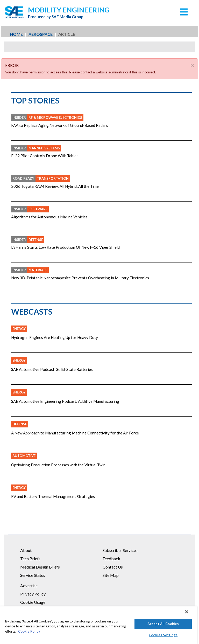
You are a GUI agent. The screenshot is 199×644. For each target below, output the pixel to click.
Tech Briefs (30, 559)
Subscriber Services (120, 550)
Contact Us (113, 567)
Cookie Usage (33, 602)
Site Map (111, 575)
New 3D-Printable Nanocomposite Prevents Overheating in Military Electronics (80, 278)
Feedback (111, 559)
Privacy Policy (33, 594)
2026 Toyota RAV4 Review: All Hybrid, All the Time (55, 186)
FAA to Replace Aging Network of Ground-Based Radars (60, 125)
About (26, 550)
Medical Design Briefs (40, 567)
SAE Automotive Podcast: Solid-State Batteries (52, 369)
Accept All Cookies (163, 624)
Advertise (29, 586)
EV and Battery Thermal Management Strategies (53, 496)
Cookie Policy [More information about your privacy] (29, 631)
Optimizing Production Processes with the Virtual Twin (58, 465)
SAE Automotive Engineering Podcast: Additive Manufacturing (65, 401)
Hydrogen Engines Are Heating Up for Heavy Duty (55, 337)
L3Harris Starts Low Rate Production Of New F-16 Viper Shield (65, 247)
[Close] (192, 65)
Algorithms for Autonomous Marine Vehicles (49, 217)
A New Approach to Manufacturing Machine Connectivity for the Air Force (75, 433)
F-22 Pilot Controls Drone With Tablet (45, 156)
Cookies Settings (163, 635)
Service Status (33, 575)
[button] (184, 14)
